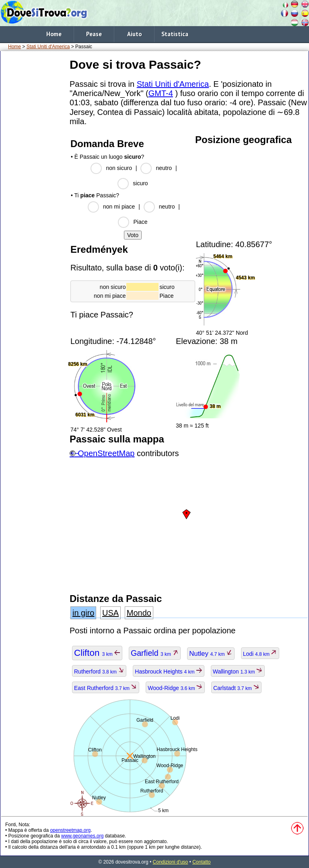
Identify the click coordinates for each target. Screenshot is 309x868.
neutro (164, 168)
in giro (83, 613)
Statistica (175, 34)
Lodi (260, 654)
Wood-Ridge (175, 688)
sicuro (140, 183)
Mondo (139, 613)
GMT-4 (161, 93)
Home (54, 34)
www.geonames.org (82, 836)
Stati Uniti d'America (48, 47)
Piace (140, 222)
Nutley (211, 654)
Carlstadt (236, 688)
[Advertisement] (33, 176)
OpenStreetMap (106, 453)
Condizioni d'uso (171, 862)
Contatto (201, 862)
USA (110, 613)
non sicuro (119, 168)
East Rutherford (106, 688)
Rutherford (99, 671)
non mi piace (119, 207)
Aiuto (134, 34)
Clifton (97, 653)
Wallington (238, 671)
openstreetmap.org (70, 830)
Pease (94, 34)
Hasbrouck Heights (169, 671)
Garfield (155, 653)
